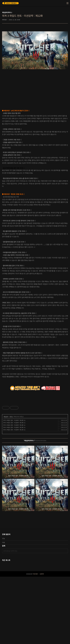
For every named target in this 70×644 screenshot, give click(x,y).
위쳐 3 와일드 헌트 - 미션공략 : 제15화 (13, 490)
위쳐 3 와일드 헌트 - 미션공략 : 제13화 (13, 495)
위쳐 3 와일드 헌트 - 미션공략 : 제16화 (13, 488)
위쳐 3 (11, 484)
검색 (66, 618)
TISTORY (35, 641)
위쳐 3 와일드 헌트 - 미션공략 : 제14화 (13, 492)
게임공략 (6, 484)
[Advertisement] (35, 415)
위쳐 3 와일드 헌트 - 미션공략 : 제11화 (13, 497)
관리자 (42, 641)
